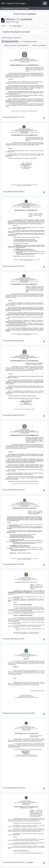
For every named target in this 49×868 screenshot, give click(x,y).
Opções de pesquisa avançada (16, 32)
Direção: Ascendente (39, 45)
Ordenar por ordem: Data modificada (16, 45)
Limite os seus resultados (25, 14)
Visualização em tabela (28, 41)
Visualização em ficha (10, 41)
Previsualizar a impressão (11, 38)
